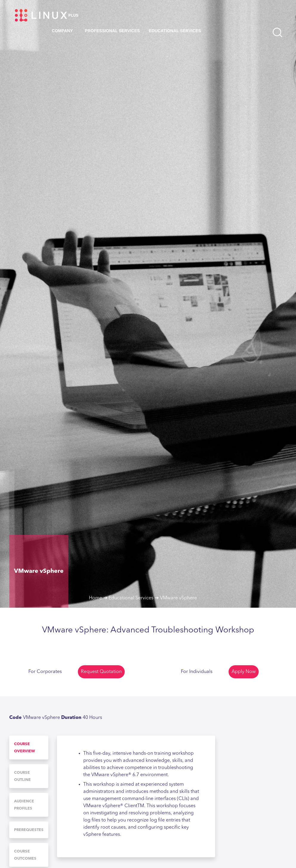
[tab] (29, 748)
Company (63, 31)
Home (95, 598)
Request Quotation (101, 672)
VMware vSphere (178, 598)
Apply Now (244, 672)
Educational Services (175, 31)
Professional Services (112, 31)
